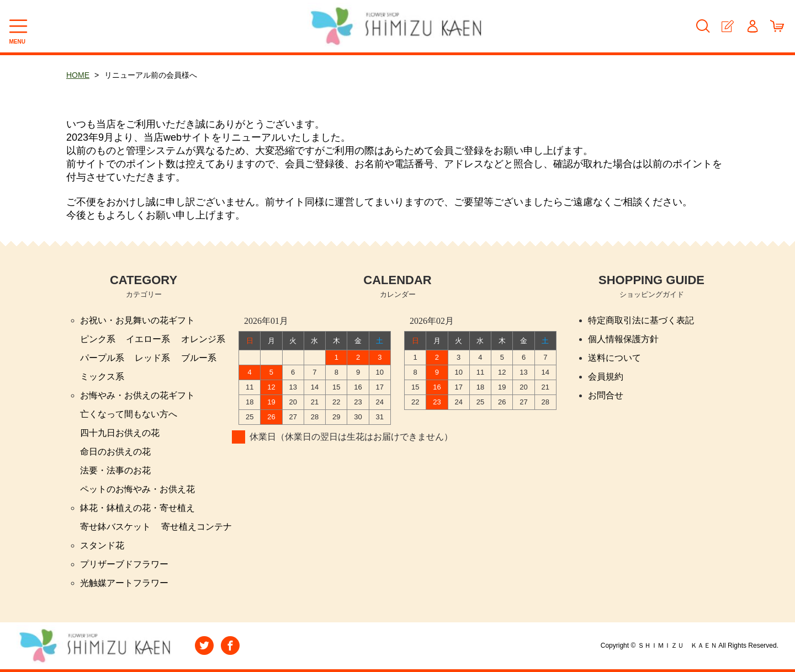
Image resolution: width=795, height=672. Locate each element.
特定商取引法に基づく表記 (641, 320)
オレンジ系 (203, 339)
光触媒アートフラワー (124, 583)
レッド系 (152, 358)
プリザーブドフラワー (124, 564)
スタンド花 (102, 545)
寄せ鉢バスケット (115, 527)
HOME (78, 75)
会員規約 (606, 377)
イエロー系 (148, 339)
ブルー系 (199, 358)
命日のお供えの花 (115, 452)
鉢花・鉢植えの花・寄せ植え (137, 508)
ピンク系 (98, 339)
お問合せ (606, 395)
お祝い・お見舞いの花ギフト (137, 320)
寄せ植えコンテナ (197, 527)
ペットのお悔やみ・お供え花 (137, 489)
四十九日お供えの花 (120, 433)
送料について (614, 358)
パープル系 (102, 358)
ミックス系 (102, 377)
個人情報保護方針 (623, 339)
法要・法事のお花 (115, 470)
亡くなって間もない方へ (129, 414)
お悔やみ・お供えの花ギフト (137, 395)
